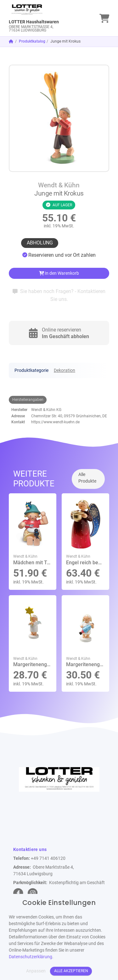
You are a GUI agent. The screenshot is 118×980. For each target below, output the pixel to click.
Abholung (40, 243)
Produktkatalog (32, 41)
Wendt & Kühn (59, 185)
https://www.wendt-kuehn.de (55, 422)
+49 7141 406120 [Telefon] (48, 858)
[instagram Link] (33, 893)
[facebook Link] (18, 893)
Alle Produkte (87, 478)
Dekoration (65, 370)
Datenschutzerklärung (31, 957)
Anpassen (36, 971)
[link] (46, 18)
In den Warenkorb (59, 273)
